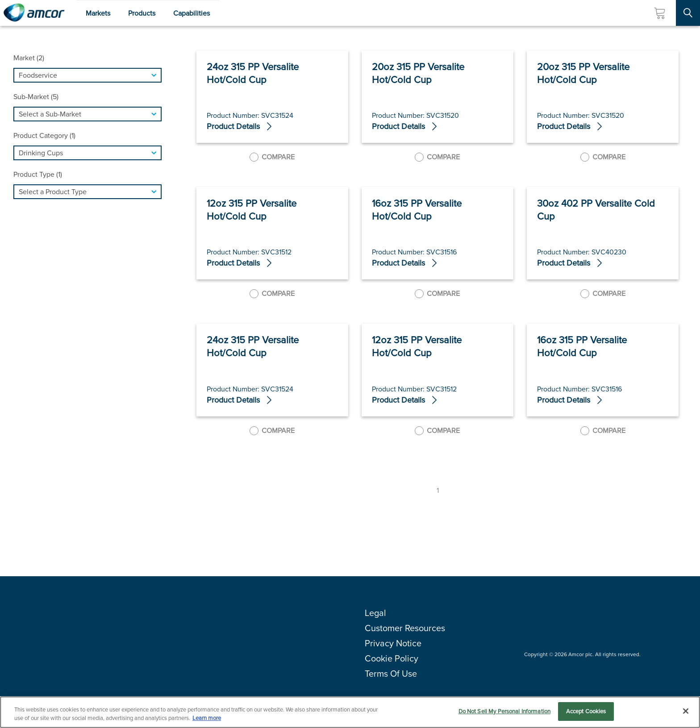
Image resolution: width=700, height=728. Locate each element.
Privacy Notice (393, 643)
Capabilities (192, 13)
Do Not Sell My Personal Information (505, 711)
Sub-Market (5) (36, 97)
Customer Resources (405, 628)
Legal (375, 613)
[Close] (686, 711)
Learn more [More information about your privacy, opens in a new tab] (207, 718)
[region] (350, 712)
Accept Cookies (586, 711)
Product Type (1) (38, 174)
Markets (98, 13)
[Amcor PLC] (34, 13)
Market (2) (29, 58)
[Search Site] (688, 13)
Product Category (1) (44, 135)
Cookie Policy (392, 658)
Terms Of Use (391, 674)
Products (142, 13)
